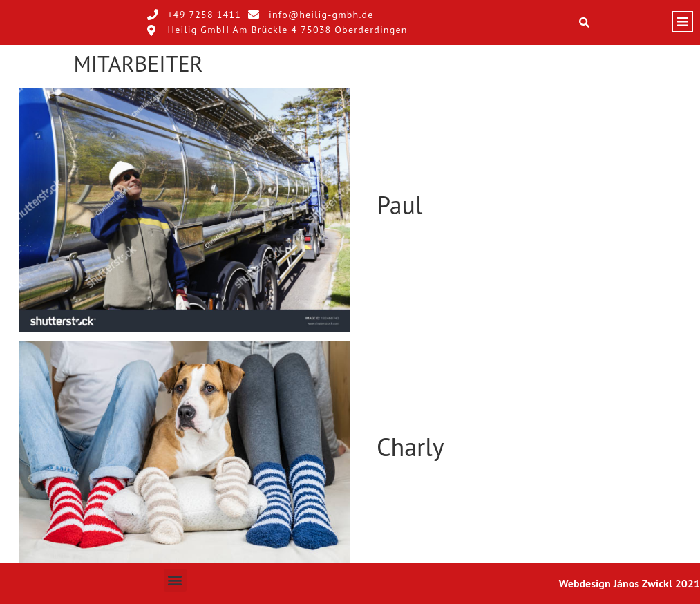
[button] (584, 22)
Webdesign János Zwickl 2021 (630, 583)
